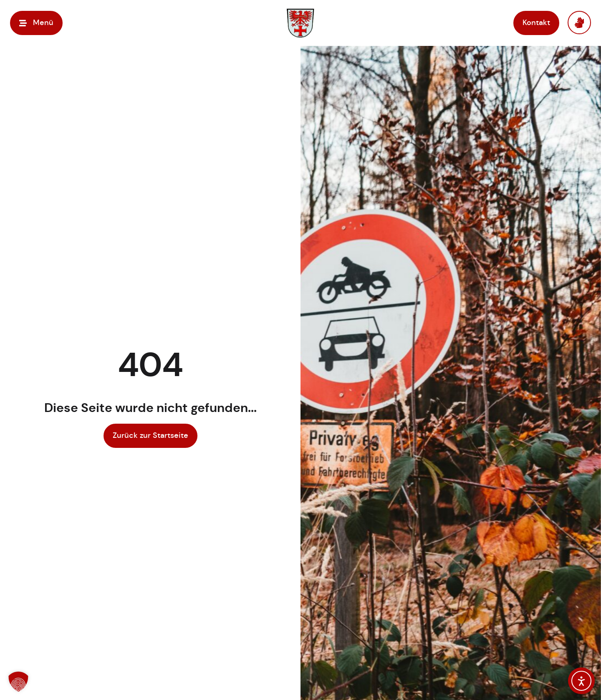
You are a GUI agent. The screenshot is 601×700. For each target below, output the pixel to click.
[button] (36, 23)
